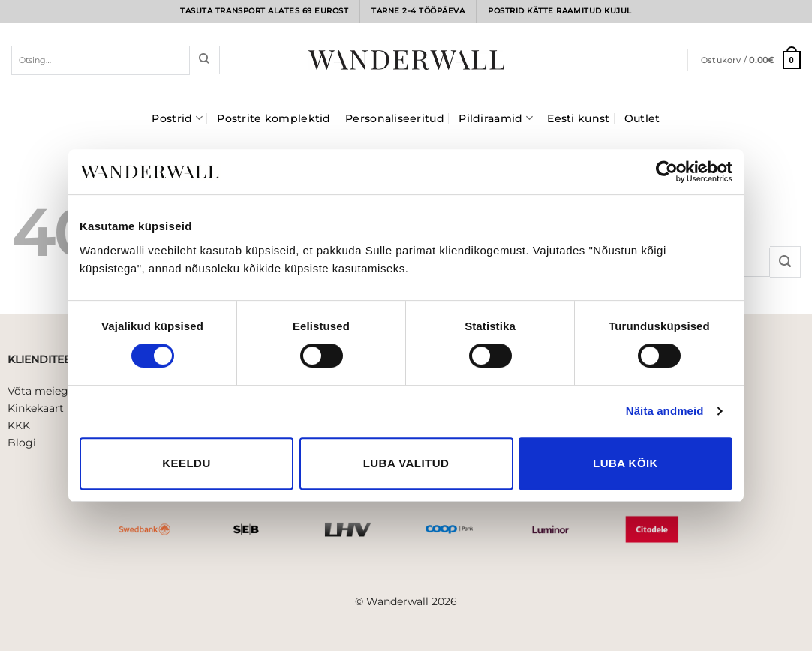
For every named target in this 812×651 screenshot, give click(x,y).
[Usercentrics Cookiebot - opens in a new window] (667, 172)
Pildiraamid (496, 118)
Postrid (177, 118)
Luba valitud (406, 463)
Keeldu (186, 463)
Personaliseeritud (395, 118)
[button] (751, 60)
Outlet (642, 118)
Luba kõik (626, 463)
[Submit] (205, 60)
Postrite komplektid (274, 118)
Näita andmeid (665, 411)
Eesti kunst (578, 118)
